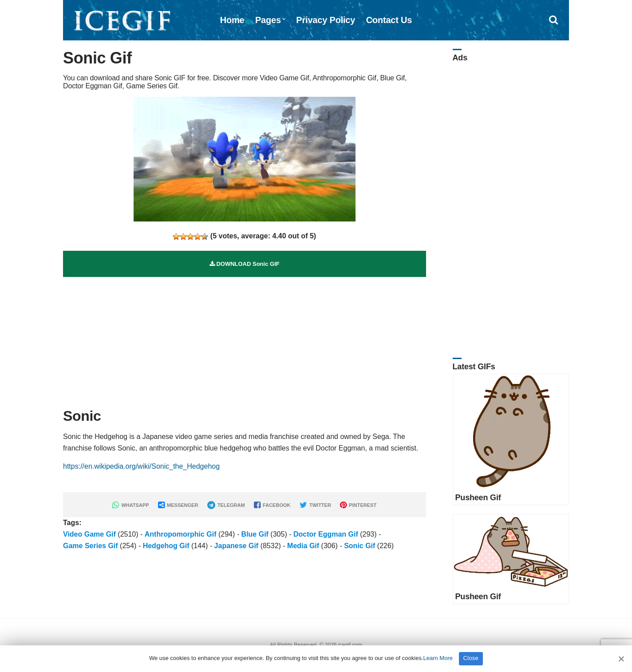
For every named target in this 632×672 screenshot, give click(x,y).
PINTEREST (358, 505)
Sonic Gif (359, 546)
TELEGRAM (226, 505)
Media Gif (303, 546)
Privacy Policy (326, 20)
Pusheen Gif (478, 498)
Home (232, 20)
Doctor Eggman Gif (326, 534)
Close (471, 658)
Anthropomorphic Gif (181, 534)
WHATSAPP (130, 505)
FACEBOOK (272, 505)
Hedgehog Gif (166, 546)
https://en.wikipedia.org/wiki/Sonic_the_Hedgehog (141, 466)
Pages (268, 20)
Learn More (438, 658)
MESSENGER (178, 505)
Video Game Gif (89, 534)
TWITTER (315, 505)
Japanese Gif (237, 546)
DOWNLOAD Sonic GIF (245, 264)
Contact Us (389, 20)
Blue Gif (255, 534)
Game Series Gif (91, 546)
